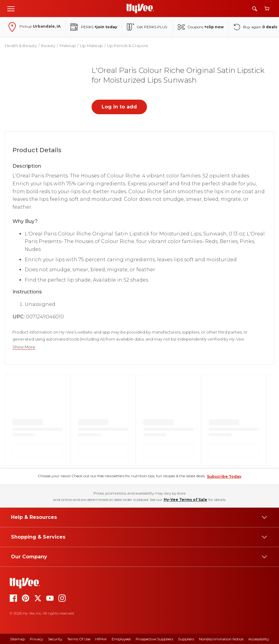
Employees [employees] (121, 639)
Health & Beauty (21, 46)
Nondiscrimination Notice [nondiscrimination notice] (221, 639)
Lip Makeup (91, 46)
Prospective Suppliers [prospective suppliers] (154, 639)
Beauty (48, 46)
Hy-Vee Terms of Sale (185, 500)
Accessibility (259, 639)
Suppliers (186, 639)
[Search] (255, 9)
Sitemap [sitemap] (17, 639)
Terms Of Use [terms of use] (79, 639)
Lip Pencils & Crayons (127, 46)
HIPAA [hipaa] (101, 639)
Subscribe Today (224, 476)
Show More (24, 347)
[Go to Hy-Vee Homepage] (140, 9)
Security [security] (55, 639)
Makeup (68, 46)
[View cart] (267, 9)
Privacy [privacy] (37, 639)
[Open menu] (11, 9)
